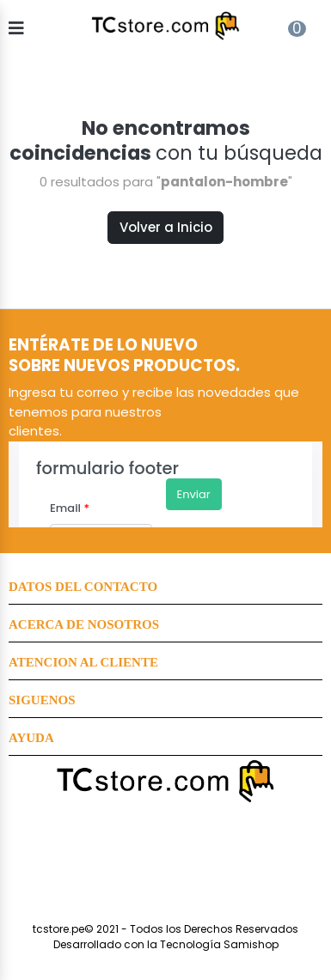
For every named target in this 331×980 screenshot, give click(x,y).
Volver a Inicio (166, 227)
